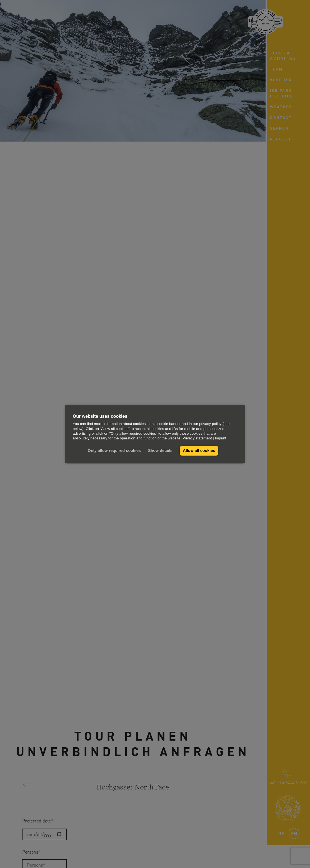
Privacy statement (197, 438)
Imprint (221, 438)
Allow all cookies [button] (199, 451)
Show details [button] (160, 451)
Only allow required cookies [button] (114, 451)
